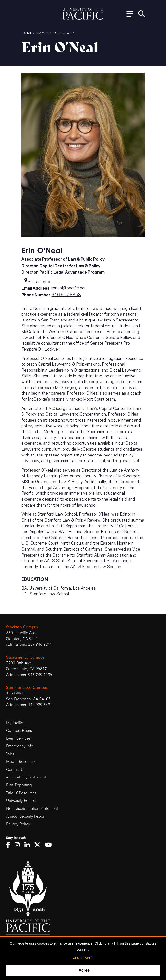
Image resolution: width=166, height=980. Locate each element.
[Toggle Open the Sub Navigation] (128, 13)
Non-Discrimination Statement (32, 808)
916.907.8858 (66, 294)
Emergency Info (20, 746)
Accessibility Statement (26, 777)
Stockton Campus (22, 627)
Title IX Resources (21, 793)
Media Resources (21, 762)
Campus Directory (56, 33)
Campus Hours (19, 731)
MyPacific (15, 723)
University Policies (22, 801)
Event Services (18, 738)
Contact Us (16, 769)
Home (27, 33)
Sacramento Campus (25, 657)
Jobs (10, 754)
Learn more (82, 957)
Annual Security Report (26, 816)
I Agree (83, 970)
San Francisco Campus (27, 687)
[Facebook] (10, 845)
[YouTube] (50, 845)
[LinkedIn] (29, 845)
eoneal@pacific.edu (69, 287)
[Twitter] (39, 845)
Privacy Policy (18, 824)
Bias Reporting (19, 785)
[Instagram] (19, 845)
